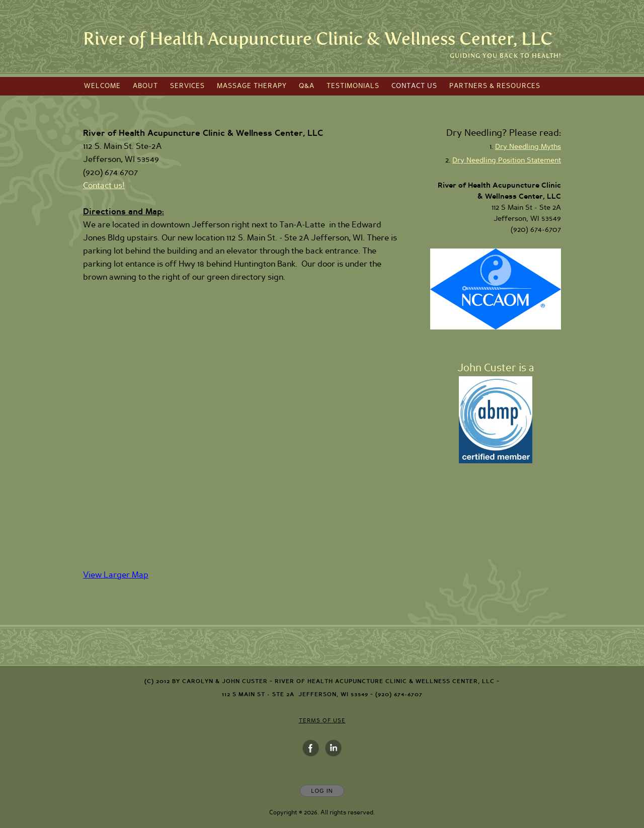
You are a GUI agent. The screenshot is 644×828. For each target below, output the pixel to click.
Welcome (102, 86)
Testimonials (353, 86)
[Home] (318, 39)
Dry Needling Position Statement (507, 160)
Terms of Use (322, 721)
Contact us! (104, 186)
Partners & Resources (495, 86)
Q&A (307, 86)
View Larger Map (116, 575)
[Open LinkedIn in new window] (334, 749)
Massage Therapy (252, 86)
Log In (322, 791)
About (145, 86)
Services (187, 86)
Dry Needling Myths (528, 147)
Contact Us (414, 86)
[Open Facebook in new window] (311, 749)
